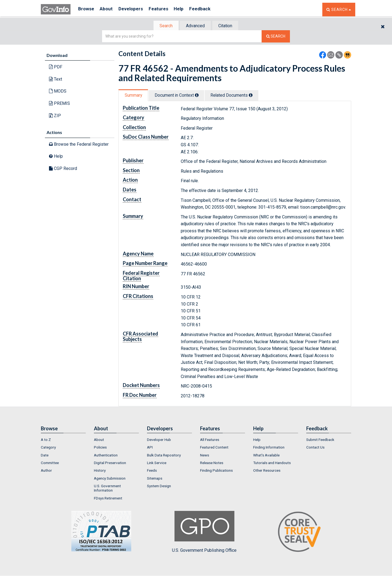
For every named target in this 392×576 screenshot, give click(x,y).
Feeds (152, 471)
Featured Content (214, 448)
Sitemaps (155, 479)
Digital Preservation (110, 463)
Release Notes (212, 463)
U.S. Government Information (107, 489)
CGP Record (63, 169)
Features (165, 9)
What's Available (266, 456)
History (100, 471)
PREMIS (59, 104)
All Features (210, 440)
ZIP (55, 116)
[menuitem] (63, 440)
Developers (135, 9)
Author (46, 471)
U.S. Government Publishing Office (204, 532)
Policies (100, 448)
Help (187, 9)
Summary (134, 96)
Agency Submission (110, 479)
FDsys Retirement (108, 499)
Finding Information (269, 448)
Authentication (106, 456)
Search (163, 26)
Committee (50, 463)
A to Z (46, 440)
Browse (87, 9)
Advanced (195, 26)
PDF (56, 67)
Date (45, 456)
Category (48, 448)
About (109, 9)
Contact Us (315, 448)
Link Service (157, 463)
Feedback (210, 9)
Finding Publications (216, 471)
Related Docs (238, 96)
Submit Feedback (320, 440)
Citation (227, 26)
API (150, 448)
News (205, 456)
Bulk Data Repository (164, 456)
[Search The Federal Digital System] (276, 37)
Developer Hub (159, 440)
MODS (58, 92)
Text (56, 80)
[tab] (164, 26)
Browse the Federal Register (79, 145)
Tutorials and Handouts (272, 463)
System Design (159, 486)
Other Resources (267, 471)
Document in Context (180, 96)
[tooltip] (200, 96)
